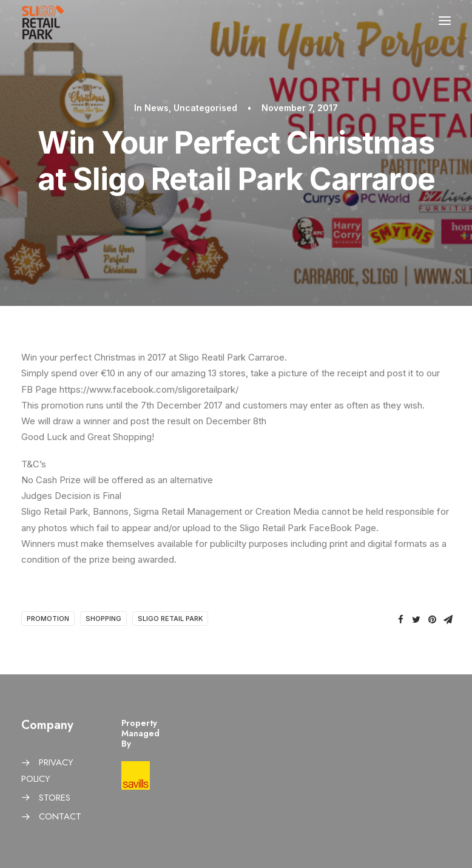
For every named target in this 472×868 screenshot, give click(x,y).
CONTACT (60, 816)
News (157, 108)
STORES (55, 798)
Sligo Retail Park (170, 619)
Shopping (103, 619)
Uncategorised (205, 108)
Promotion (48, 619)
